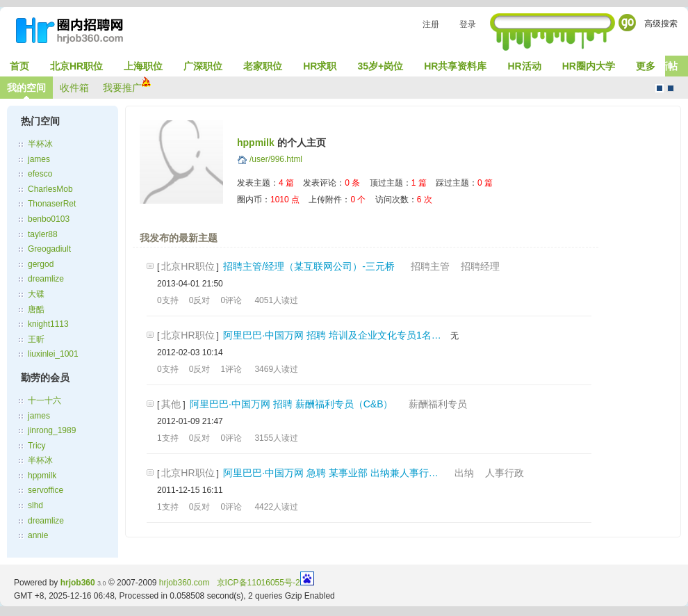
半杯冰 (40, 144)
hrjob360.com (185, 583)
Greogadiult (49, 249)
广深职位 (203, 66)
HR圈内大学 (589, 66)
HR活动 (524, 66)
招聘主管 (430, 266)
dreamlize (46, 279)
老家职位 (263, 66)
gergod (41, 264)
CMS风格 (671, 88)
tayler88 (43, 234)
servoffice (46, 490)
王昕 (36, 339)
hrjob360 (78, 583)
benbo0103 (49, 219)
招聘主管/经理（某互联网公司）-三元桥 (309, 266)
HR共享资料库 (455, 66)
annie (38, 535)
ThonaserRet (52, 204)
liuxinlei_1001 (53, 354)
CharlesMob (50, 189)
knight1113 (48, 324)
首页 (19, 66)
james (39, 159)
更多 (646, 66)
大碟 (36, 294)
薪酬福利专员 (438, 404)
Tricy (37, 446)
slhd (35, 505)
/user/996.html (276, 159)
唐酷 (36, 309)
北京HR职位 (76, 66)
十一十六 (44, 400)
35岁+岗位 (380, 66)
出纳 (464, 473)
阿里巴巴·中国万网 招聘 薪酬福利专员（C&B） (291, 404)
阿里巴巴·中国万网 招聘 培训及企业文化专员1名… (332, 335)
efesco (40, 174)
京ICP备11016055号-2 (259, 583)
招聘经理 (480, 266)
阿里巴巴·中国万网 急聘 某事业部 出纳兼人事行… (331, 473)
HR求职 (320, 66)
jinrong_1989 (52, 430)
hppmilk (42, 476)
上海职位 (143, 66)
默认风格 (660, 88)
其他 (171, 404)
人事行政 (505, 473)
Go (627, 23)
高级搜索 (661, 24)
